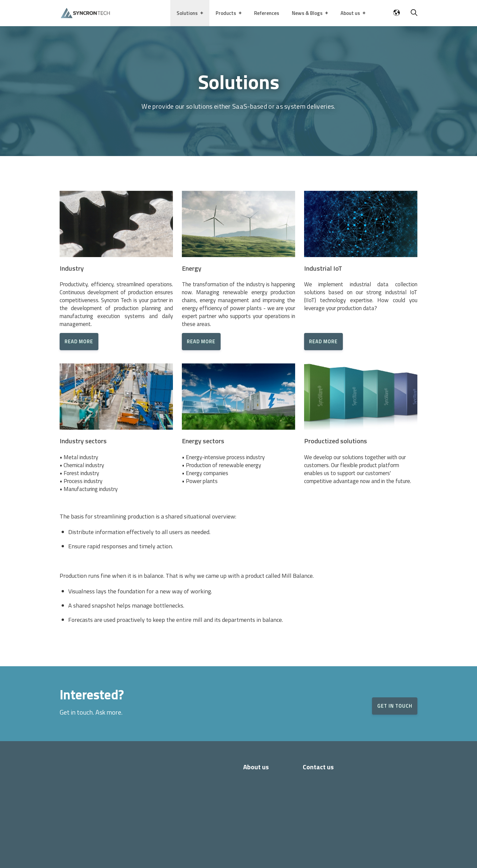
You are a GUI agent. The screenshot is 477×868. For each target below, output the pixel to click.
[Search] (414, 14)
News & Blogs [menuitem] (307, 13)
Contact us (318, 767)
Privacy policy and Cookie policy (227, 857)
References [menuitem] (267, 13)
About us (256, 767)
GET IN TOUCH (387, 706)
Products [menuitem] (226, 13)
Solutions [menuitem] (187, 13)
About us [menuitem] (350, 13)
